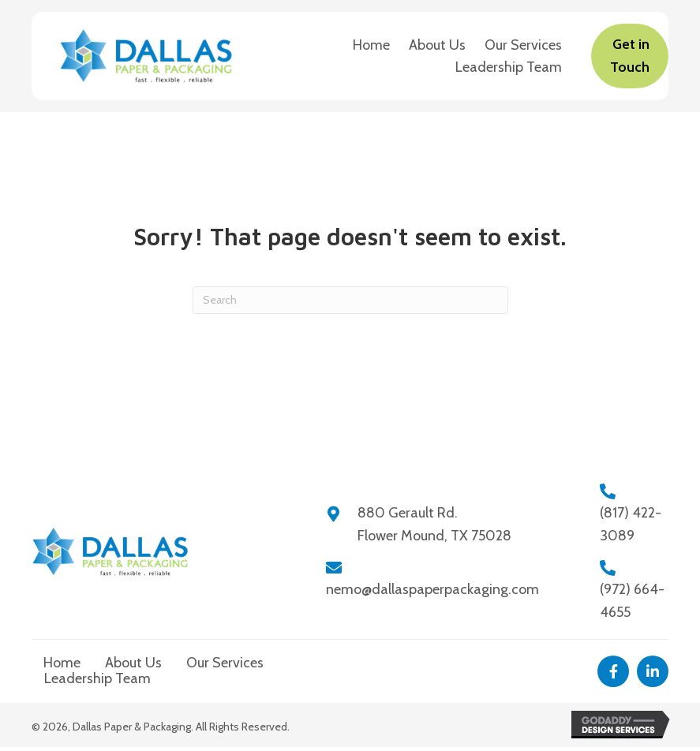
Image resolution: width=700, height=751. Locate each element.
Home (62, 663)
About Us (133, 663)
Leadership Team (97, 678)
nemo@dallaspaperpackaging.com (432, 589)
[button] (613, 671)
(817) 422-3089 (631, 524)
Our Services (225, 663)
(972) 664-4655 (632, 601)
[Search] (350, 300)
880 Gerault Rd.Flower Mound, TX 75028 (434, 524)
